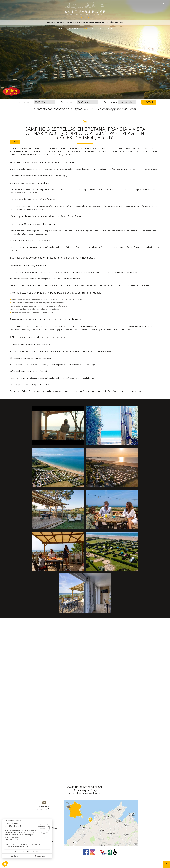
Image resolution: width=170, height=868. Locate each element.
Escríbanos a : (44, 805)
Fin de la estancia (68, 102)
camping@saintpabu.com (119, 109)
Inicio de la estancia (24, 102)
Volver (15, 142)
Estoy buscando (110, 102)
